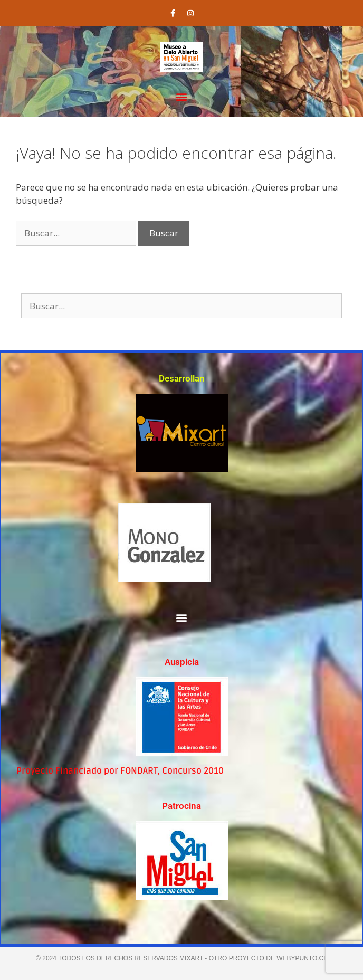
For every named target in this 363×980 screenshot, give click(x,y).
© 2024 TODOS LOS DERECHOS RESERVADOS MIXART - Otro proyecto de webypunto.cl (182, 958)
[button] (182, 97)
